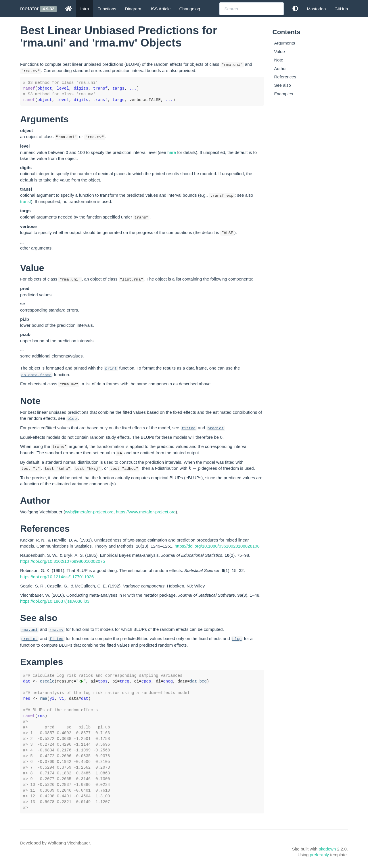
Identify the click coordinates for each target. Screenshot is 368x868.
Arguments (285, 43)
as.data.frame (36, 375)
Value (280, 52)
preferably (319, 855)
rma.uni (29, 630)
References (285, 77)
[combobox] (252, 9)
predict (216, 428)
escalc (47, 681)
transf (26, 201)
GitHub (341, 9)
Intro (85, 9)
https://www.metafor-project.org (146, 512)
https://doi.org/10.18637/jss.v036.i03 (55, 601)
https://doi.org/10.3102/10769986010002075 (63, 561)
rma (44, 699)
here (172, 152)
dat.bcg (198, 681)
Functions (107, 9)
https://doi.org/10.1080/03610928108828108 (217, 546)
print (111, 369)
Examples (284, 94)
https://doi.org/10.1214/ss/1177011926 (57, 577)
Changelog (190, 9)
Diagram (133, 9)
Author (281, 68)
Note (279, 60)
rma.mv (56, 630)
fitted (189, 428)
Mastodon (316, 9)
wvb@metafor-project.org (89, 512)
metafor (29, 8)
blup (72, 419)
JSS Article (160, 9)
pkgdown (327, 849)
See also (283, 85)
